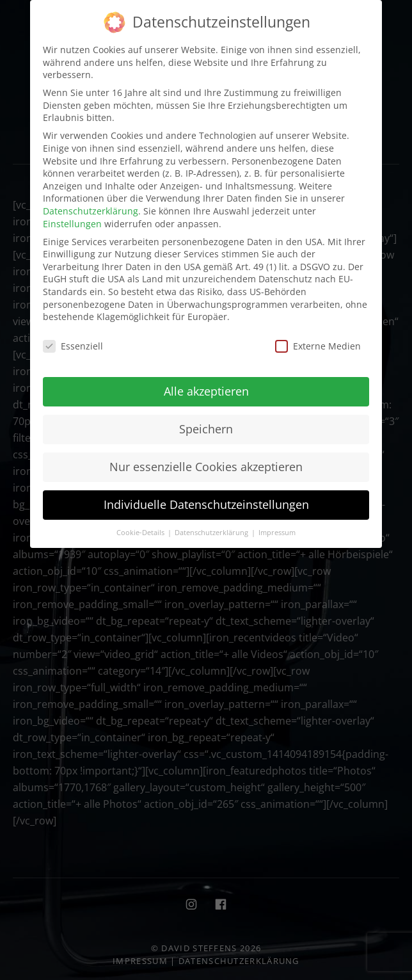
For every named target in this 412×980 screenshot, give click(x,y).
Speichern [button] (206, 428)
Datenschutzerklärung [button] (212, 531)
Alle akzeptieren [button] (206, 390)
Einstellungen (72, 222)
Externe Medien (318, 345)
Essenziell (73, 345)
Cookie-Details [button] (141, 531)
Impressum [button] (277, 531)
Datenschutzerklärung (91, 210)
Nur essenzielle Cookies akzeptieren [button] (206, 466)
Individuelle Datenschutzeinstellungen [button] (206, 504)
